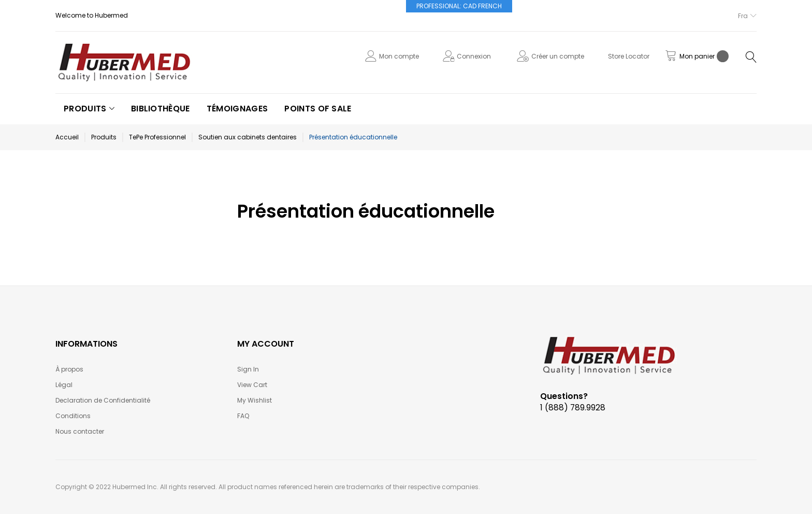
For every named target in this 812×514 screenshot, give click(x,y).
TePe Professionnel (157, 137)
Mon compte (399, 56)
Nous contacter (80, 431)
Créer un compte (558, 56)
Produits (104, 137)
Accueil (67, 137)
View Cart (252, 385)
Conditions (73, 416)
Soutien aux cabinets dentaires (248, 137)
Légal (64, 385)
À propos (69, 369)
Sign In (248, 369)
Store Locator (629, 56)
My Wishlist (255, 400)
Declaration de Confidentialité (103, 400)
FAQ (243, 416)
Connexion (474, 56)
